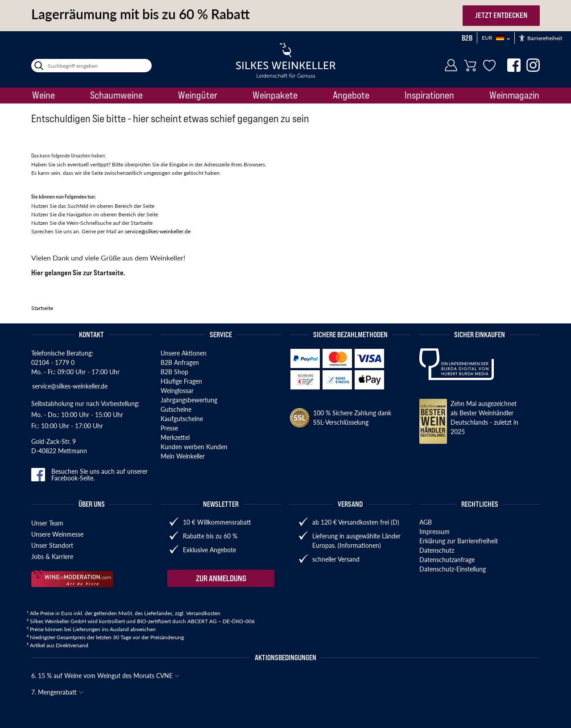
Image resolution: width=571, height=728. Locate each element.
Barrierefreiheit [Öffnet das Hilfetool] (541, 38)
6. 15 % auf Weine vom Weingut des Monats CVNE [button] (103, 675)
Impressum (434, 531)
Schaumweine (116, 95)
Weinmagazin (514, 95)
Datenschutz (437, 550)
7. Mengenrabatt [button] (55, 692)
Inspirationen (429, 95)
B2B (467, 38)
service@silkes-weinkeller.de (158, 231)
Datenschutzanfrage (447, 559)
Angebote (351, 95)
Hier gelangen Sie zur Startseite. (78, 273)
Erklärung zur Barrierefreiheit (459, 541)
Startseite (42, 308)
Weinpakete (275, 95)
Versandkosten (203, 613)
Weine (43, 95)
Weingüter (198, 95)
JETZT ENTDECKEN (501, 15)
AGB (426, 522)
